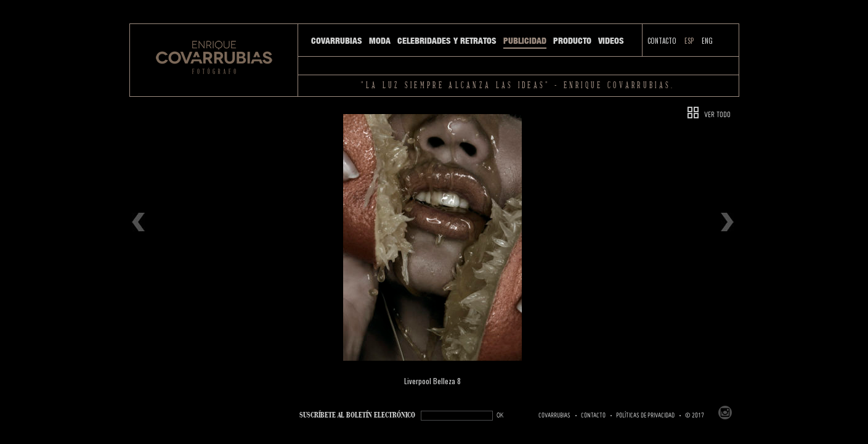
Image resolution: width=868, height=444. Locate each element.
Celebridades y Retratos (447, 41)
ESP (689, 41)
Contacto (662, 41)
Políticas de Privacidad (645, 416)
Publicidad (525, 41)
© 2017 (695, 416)
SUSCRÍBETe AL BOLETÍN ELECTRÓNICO (357, 415)
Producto (572, 41)
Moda (380, 41)
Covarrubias (337, 41)
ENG (707, 41)
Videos (611, 41)
